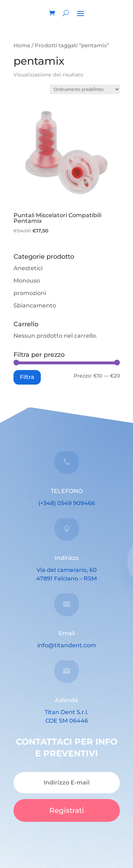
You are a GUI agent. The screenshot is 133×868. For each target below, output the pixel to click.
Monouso (27, 281)
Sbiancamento (35, 306)
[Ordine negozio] (85, 89)
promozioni (30, 293)
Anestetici (28, 268)
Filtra (27, 377)
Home (22, 45)
